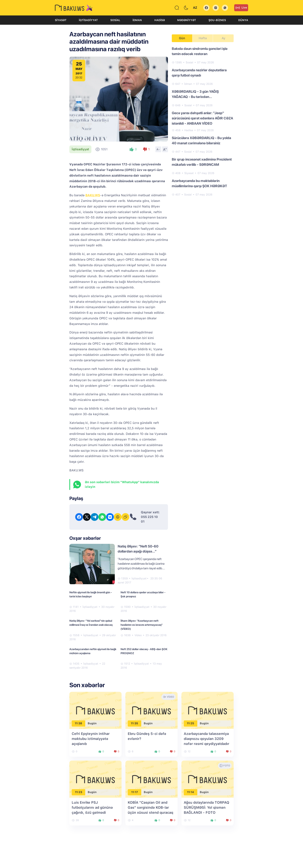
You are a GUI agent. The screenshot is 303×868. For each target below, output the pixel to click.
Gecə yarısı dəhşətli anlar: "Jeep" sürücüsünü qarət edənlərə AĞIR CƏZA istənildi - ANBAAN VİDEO (202, 118)
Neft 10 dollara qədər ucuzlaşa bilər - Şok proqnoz (143, 594)
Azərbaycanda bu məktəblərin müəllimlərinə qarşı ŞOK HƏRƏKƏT (199, 183)
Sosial (115, 20)
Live (241, 8)
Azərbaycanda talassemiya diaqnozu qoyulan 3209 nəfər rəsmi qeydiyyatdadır (206, 739)
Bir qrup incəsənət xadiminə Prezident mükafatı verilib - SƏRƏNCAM (202, 162)
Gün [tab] (182, 38)
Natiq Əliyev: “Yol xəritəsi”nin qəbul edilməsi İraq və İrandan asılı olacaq (91, 623)
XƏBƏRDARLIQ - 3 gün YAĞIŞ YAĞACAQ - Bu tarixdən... (195, 94)
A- (158, 149)
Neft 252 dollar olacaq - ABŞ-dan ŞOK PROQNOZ (144, 651)
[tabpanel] (203, 121)
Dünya (243, 20)
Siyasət (61, 20)
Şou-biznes (217, 20)
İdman (137, 20)
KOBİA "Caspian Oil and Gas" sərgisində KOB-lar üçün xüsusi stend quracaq (150, 807)
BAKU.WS (93, 195)
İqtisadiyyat (88, 20)
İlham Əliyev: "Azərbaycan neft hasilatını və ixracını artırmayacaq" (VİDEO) (142, 625)
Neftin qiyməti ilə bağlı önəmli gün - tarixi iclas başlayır (91, 594)
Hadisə (160, 20)
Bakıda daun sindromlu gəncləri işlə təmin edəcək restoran (200, 51)
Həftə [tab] (203, 38)
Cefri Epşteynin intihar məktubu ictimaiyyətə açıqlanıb (91, 739)
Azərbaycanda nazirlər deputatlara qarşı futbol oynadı (199, 73)
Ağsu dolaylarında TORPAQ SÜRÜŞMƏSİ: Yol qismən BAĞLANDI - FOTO (206, 807)
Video (138, 635)
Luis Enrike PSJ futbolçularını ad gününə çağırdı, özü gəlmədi (92, 807)
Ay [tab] (223, 38)
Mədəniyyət (187, 20)
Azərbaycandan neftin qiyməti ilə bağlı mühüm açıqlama (93, 651)
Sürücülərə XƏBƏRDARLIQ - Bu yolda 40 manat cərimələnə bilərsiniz (201, 140)
